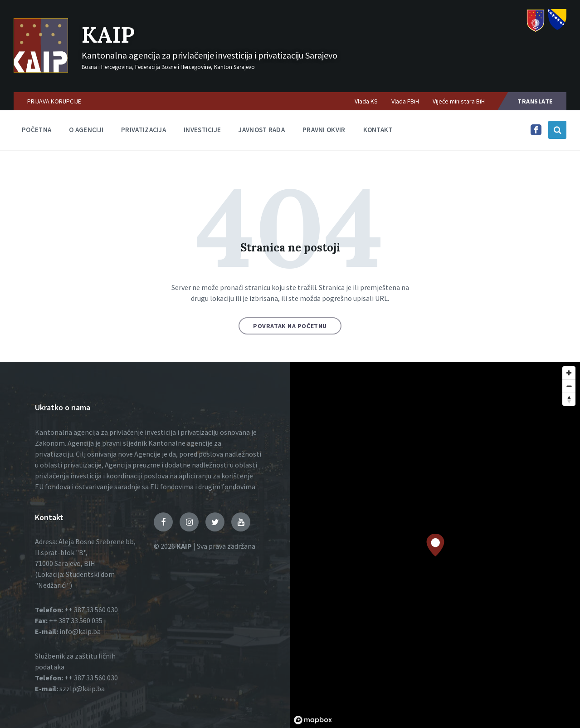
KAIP (108, 35)
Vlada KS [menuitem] (366, 101)
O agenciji (86, 130)
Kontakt (378, 130)
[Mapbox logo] (313, 720)
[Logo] (41, 70)
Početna (37, 130)
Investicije (202, 130)
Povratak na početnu (290, 326)
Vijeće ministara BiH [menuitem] (459, 101)
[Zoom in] (569, 373)
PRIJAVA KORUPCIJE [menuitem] (54, 101)
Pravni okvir (324, 130)
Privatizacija (144, 130)
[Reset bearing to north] (569, 399)
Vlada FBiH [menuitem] (405, 101)
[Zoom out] (569, 386)
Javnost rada (262, 130)
